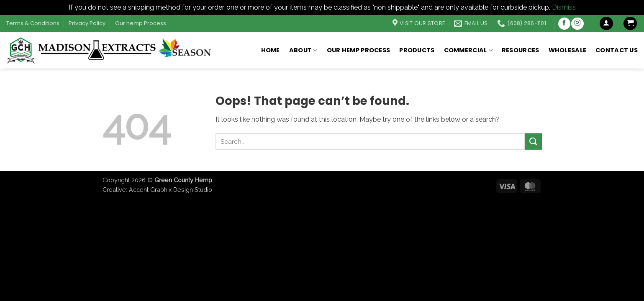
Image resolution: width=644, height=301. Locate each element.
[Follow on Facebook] (564, 24)
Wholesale (568, 50)
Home (271, 50)
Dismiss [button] (564, 7)
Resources (521, 50)
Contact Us (617, 50)
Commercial (468, 50)
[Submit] (533, 142)
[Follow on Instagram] (577, 24)
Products (417, 50)
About (303, 50)
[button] (606, 24)
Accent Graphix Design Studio (171, 190)
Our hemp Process (141, 23)
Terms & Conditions (33, 23)
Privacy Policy (87, 23)
